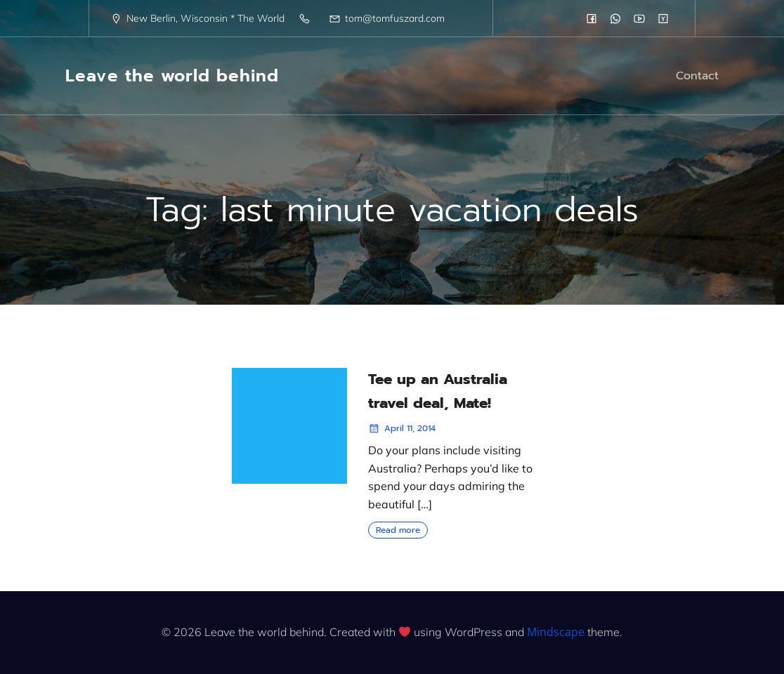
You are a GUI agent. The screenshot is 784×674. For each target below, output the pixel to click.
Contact (697, 76)
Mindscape (556, 632)
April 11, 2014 (402, 428)
